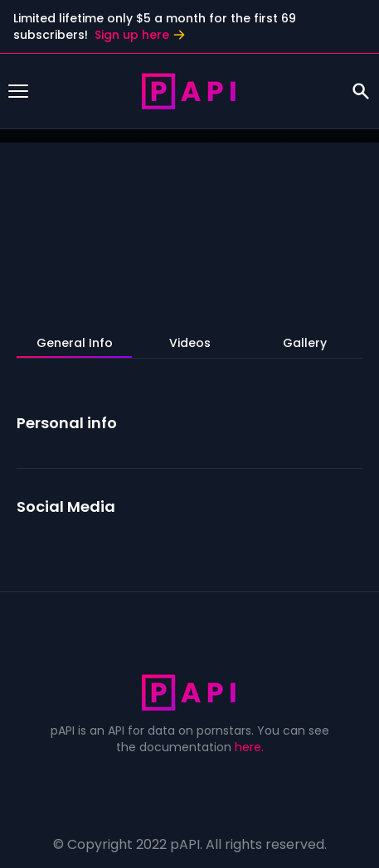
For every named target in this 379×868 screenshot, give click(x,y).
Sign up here (140, 35)
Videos (190, 343)
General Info (75, 343)
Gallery (305, 343)
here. (249, 747)
